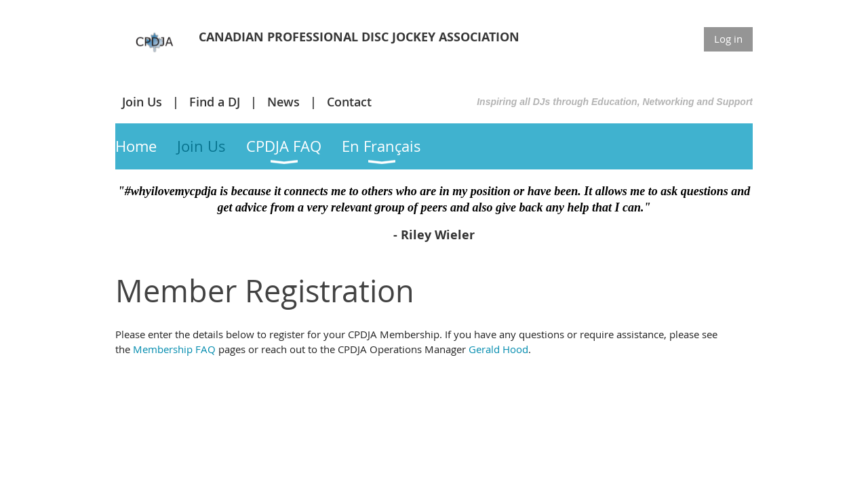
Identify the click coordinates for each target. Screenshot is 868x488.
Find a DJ (215, 102)
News (283, 102)
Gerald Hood (498, 349)
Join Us (142, 102)
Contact (349, 102)
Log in (728, 39)
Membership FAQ (174, 349)
